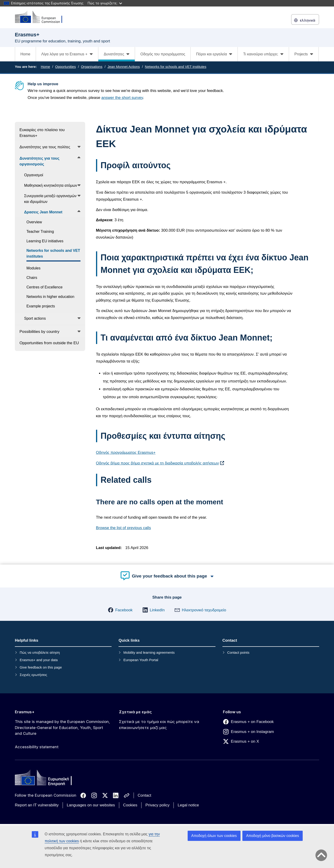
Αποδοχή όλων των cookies (214, 836)
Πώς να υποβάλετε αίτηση (40, 652)
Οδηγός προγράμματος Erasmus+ (126, 453)
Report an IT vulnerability (37, 805)
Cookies (130, 805)
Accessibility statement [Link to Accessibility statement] (37, 747)
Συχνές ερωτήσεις (33, 675)
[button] (120, 610)
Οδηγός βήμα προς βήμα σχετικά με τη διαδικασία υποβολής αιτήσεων (157, 463)
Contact (145, 795)
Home (25, 54)
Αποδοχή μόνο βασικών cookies (273, 836)
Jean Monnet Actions (124, 67)
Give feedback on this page (41, 667)
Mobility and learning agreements (149, 652)
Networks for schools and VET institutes (176, 67)
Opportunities (66, 67)
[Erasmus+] (42, 17)
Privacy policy (157, 805)
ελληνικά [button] (305, 20)
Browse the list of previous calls (124, 528)
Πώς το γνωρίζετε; (105, 3)
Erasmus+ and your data (39, 660)
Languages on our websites (91, 805)
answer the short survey (122, 98)
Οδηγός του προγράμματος (163, 54)
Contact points (238, 652)
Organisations (92, 67)
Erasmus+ (25, 712)
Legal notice (188, 805)
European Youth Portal (141, 660)
